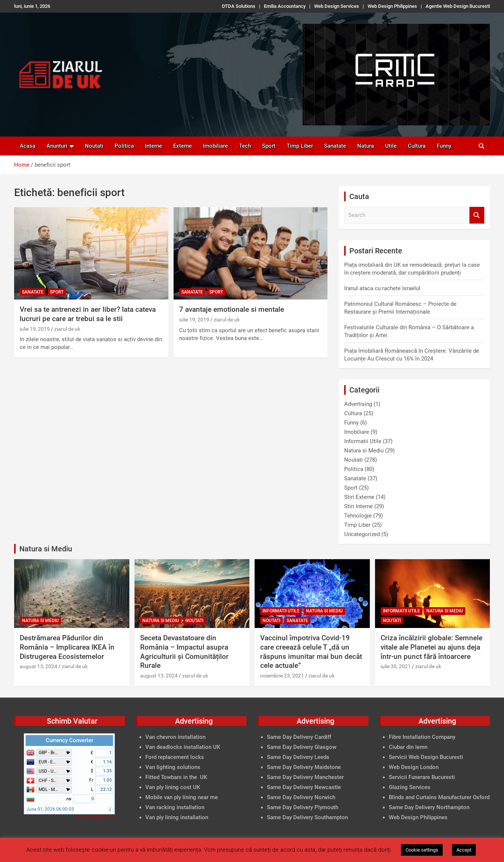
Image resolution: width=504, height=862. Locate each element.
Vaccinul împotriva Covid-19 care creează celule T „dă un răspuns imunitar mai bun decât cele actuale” (311, 652)
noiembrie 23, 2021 (282, 676)
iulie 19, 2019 (35, 329)
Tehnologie (358, 516)
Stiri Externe (359, 497)
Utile (391, 146)
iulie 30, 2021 (396, 666)
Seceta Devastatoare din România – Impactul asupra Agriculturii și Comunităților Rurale (184, 652)
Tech (245, 146)
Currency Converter (70, 740)
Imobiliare (215, 146)
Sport (269, 146)
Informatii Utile (363, 441)
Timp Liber (300, 146)
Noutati (94, 146)
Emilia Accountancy (285, 6)
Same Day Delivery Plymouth (303, 807)
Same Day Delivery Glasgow (302, 747)
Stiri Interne (358, 506)
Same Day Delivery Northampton (429, 807)
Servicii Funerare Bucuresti (422, 777)
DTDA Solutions (239, 6)
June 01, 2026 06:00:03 (50, 809)
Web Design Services (337, 6)
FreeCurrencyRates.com (95, 817)
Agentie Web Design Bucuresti (458, 6)
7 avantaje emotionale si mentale (232, 309)
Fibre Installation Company (422, 737)
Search (477, 215)
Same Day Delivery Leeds (298, 757)
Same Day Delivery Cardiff (299, 737)
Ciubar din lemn (408, 747)
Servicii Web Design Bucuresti (426, 757)
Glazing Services (410, 787)
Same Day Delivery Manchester (305, 777)
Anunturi (57, 146)
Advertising (358, 404)
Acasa (28, 146)
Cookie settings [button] (422, 850)
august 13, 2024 (38, 666)
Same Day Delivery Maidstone (304, 767)
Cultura (417, 146)
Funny (444, 146)
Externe (182, 146)
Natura (366, 146)
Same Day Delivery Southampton (307, 817)
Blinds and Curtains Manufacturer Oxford (439, 797)
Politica (124, 146)
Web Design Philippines (392, 6)
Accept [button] (464, 850)
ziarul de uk (67, 329)
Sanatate (335, 146)
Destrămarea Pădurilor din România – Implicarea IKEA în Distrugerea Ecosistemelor (67, 647)
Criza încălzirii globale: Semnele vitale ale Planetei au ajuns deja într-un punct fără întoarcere (432, 647)
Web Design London (414, 767)
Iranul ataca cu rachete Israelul (382, 288)
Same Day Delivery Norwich (301, 797)
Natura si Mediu (364, 451)
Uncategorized (362, 534)
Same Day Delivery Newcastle (304, 787)
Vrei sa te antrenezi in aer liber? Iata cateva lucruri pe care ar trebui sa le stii (88, 314)
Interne (154, 146)
